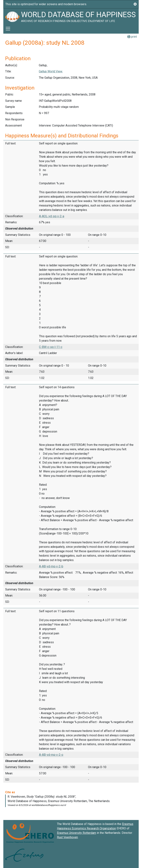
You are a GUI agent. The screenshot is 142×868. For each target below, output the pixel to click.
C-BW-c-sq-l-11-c (51, 347)
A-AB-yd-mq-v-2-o (51, 755)
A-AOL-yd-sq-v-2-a (52, 216)
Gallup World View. (51, 71)
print (132, 37)
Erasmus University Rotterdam (77, 833)
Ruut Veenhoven (67, 837)
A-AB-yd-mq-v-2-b (51, 566)
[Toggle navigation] (8, 29)
